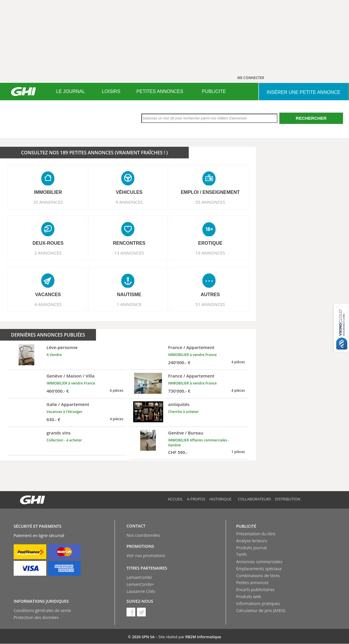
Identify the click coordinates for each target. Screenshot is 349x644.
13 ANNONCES (129, 253)
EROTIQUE (210, 243)
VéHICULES (129, 192)
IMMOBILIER (48, 192)
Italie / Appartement (68, 404)
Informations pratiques (258, 603)
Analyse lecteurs (252, 541)
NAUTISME (129, 295)
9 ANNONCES (129, 202)
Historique (220, 499)
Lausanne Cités (141, 591)
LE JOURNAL (71, 91)
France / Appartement (191, 347)
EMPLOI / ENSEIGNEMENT (210, 192)
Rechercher (311, 118)
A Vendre (54, 355)
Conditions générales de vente (42, 610)
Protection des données (36, 617)
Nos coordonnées (143, 535)
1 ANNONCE (129, 304)
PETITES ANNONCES (160, 91)
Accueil (175, 499)
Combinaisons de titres (258, 576)
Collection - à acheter (64, 440)
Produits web (249, 596)
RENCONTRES (129, 243)
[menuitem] (71, 92)
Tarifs (241, 554)
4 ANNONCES (48, 304)
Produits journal (251, 548)
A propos (196, 499)
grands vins (59, 433)
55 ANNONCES (210, 202)
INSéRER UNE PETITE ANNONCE (303, 92)
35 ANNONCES (48, 202)
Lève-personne (62, 347)
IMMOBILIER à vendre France (192, 355)
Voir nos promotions (146, 556)
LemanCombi (139, 577)
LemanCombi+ (140, 584)
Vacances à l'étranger (64, 412)
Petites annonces (252, 583)
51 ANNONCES (210, 304)
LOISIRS (111, 91)
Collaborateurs (254, 499)
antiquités (179, 404)
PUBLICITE (214, 91)
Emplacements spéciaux (259, 569)
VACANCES (48, 295)
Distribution (288, 499)
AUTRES (210, 295)
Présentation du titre (256, 534)
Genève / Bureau (186, 433)
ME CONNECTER (251, 78)
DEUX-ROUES (48, 243)
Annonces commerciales (259, 562)
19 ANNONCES (210, 253)
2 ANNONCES (48, 253)
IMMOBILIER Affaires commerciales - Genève (199, 443)
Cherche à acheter (183, 412)
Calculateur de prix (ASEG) (261, 610)
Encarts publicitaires (255, 590)
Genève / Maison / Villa (71, 376)
